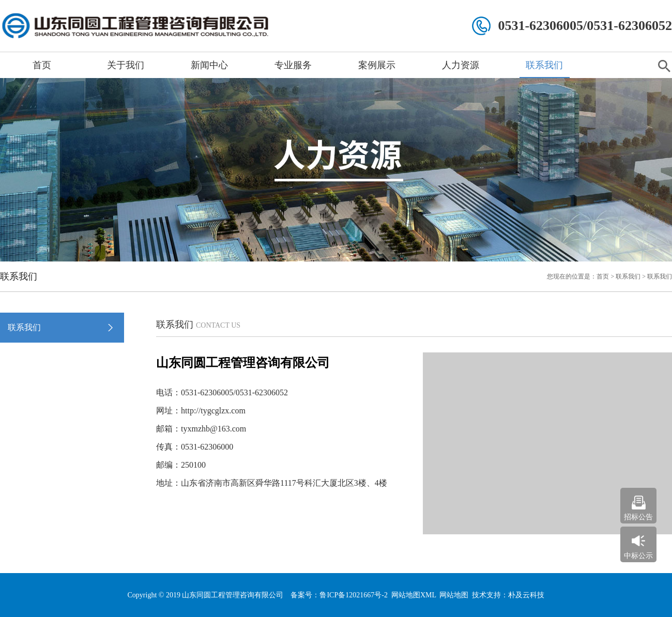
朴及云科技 (526, 595)
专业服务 (293, 65)
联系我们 (544, 65)
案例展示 (377, 65)
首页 (42, 65)
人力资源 (461, 65)
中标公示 (638, 556)
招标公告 (638, 517)
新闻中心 (209, 65)
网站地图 (454, 595)
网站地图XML (414, 595)
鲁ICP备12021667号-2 (353, 595)
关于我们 (126, 65)
